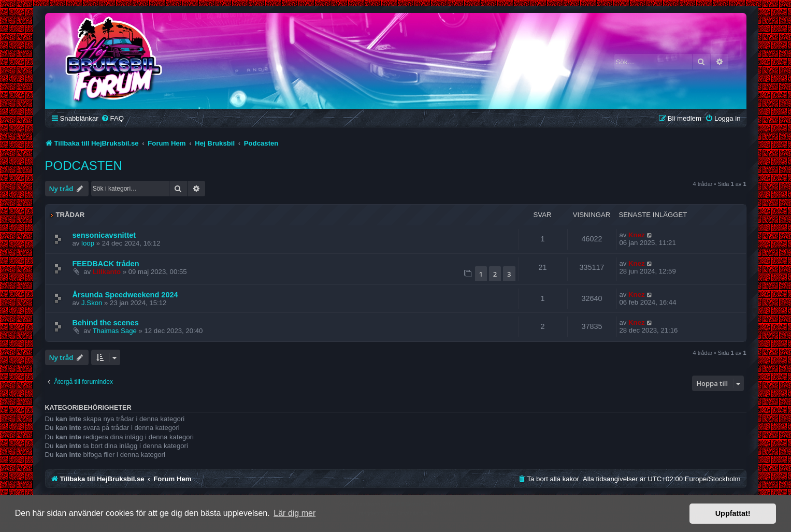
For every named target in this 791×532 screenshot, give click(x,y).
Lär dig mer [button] (294, 513)
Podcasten (84, 166)
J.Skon (92, 303)
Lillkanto (107, 272)
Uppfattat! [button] (733, 513)
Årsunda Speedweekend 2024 (125, 295)
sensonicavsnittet (104, 235)
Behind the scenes (106, 323)
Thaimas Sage (115, 331)
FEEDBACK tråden (106, 264)
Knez (637, 235)
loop (88, 243)
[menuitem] (112, 118)
